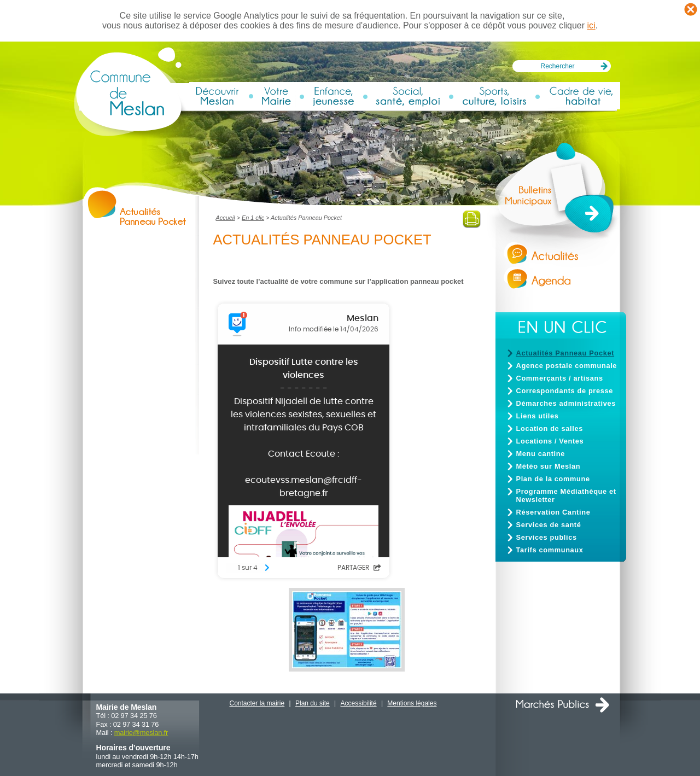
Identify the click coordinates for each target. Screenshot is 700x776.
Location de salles (550, 428)
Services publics (547, 537)
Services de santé (549, 525)
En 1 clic (253, 218)
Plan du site (313, 703)
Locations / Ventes (550, 441)
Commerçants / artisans (560, 378)
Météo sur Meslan (549, 466)
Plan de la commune (553, 479)
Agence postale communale (567, 366)
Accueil (226, 218)
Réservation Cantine (553, 512)
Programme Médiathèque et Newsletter (566, 495)
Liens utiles (538, 416)
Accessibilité (359, 703)
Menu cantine (541, 454)
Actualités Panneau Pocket (565, 353)
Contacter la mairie (257, 703)
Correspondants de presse (565, 391)
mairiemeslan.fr (141, 733)
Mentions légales (412, 703)
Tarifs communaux (550, 550)
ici (591, 25)
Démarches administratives (566, 403)
